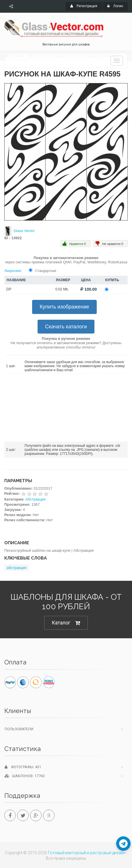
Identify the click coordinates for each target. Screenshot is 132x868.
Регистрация (84, 6)
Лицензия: (13, 271)
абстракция (16, 568)
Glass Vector (24, 231)
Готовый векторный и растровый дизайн (87, 853)
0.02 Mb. (62, 289)
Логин (115, 6)
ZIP (9, 289)
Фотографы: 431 (23, 767)
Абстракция (36, 499)
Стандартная (46, 271)
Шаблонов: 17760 (25, 776)
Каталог (66, 623)
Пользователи (19, 729)
